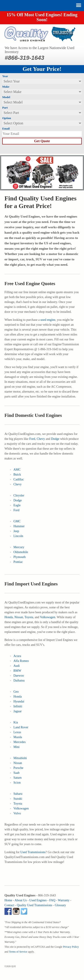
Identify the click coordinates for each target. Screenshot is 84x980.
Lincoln (18, 536)
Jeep (16, 531)
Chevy (41, 439)
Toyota (29, 617)
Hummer (19, 526)
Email (6, 129)
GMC (17, 521)
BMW (17, 671)
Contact (9, 905)
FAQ (52, 900)
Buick (17, 475)
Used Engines (38, 900)
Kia (16, 722)
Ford (32, 439)
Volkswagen (47, 617)
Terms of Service (18, 952)
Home (8, 900)
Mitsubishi (20, 758)
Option (7, 118)
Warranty (64, 900)
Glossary (60, 905)
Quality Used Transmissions (34, 905)
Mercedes (19, 742)
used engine (48, 320)
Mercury (19, 547)
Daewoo (19, 676)
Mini (16, 747)
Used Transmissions (33, 852)
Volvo (17, 813)
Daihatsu (19, 680)
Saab (16, 773)
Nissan (19, 617)
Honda (9, 617)
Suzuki (18, 799)
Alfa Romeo (21, 661)
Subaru (18, 794)
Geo (16, 692)
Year (5, 76)
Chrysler (19, 495)
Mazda (18, 737)
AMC (17, 470)
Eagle (17, 505)
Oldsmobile (21, 552)
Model (6, 97)
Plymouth (19, 557)
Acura (17, 656)
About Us (21, 900)
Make (6, 87)
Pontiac (18, 562)
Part (5, 108)
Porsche (18, 768)
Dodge (55, 439)
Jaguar (18, 711)
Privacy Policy (71, 947)
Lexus (17, 732)
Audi (17, 666)
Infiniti (18, 706)
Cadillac (19, 479)
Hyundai (19, 701)
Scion (17, 783)
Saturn (18, 778)
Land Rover (21, 727)
